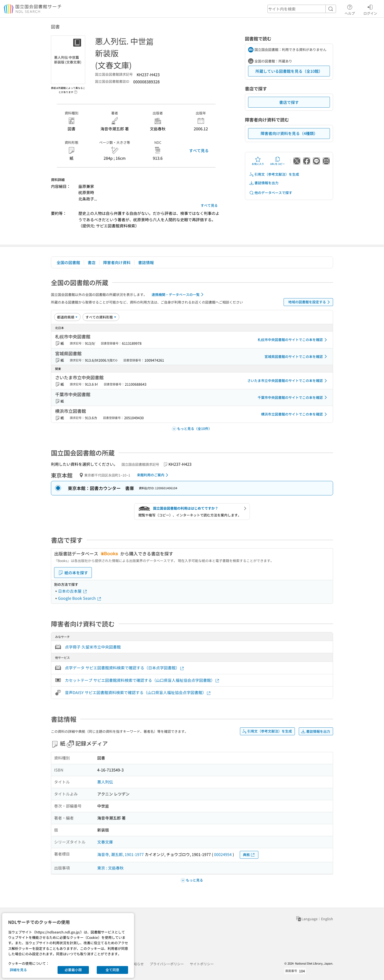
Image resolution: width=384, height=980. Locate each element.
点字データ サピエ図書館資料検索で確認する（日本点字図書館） (125, 668)
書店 (92, 262)
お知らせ (137, 964)
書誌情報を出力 (264, 183)
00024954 (223, 854)
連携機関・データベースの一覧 (178, 294)
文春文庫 (105, 842)
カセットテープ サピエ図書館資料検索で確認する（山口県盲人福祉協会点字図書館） (142, 680)
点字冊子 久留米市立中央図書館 (93, 647)
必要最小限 (73, 970)
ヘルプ (350, 9)
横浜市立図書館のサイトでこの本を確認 (295, 414)
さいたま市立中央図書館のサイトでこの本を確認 (288, 381)
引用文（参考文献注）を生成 (274, 174)
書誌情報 (146, 262)
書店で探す (289, 102)
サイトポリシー (202, 964)
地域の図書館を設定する (310, 302)
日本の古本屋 (73, 591)
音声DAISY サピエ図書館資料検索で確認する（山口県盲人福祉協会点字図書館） (138, 692)
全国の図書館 (68, 262)
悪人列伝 (105, 782)
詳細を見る (18, 970)
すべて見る (199, 150)
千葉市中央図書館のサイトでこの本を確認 (293, 397)
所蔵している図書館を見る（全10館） (289, 71)
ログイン (370, 9)
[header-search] (302, 9)
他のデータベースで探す (271, 193)
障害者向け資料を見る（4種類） (289, 133)
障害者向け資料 (117, 262)
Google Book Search (80, 598)
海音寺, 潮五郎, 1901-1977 (120, 854)
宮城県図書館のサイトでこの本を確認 (297, 356)
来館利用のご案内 (153, 475)
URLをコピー (277, 161)
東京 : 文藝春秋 (110, 868)
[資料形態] (101, 317)
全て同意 (112, 970)
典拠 (249, 855)
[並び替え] (67, 317)
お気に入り (258, 161)
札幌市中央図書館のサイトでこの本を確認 (293, 340)
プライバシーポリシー (167, 964)
